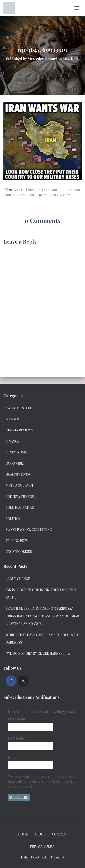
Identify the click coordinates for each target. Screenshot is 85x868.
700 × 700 (50, 190)
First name (17, 719)
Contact (59, 834)
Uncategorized (19, 552)
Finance (12, 441)
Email (14, 757)
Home (23, 834)
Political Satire (20, 507)
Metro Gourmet (20, 485)
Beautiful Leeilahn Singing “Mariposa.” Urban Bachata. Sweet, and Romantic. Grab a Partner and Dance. (42, 616)
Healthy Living (19, 474)
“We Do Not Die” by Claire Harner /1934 (38, 653)
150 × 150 (19, 190)
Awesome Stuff (19, 408)
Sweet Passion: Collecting (29, 530)
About (40, 834)
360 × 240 (35, 195)
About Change (18, 579)
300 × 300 (34, 190)
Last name (16, 738)
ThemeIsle (58, 857)
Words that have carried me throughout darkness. (42, 639)
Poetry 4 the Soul (21, 497)
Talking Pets (17, 541)
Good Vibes (15, 463)
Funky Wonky (17, 452)
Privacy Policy (42, 846)
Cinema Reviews (19, 430)
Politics (13, 519)
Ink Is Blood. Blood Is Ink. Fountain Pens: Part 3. (41, 594)
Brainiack (14, 419)
